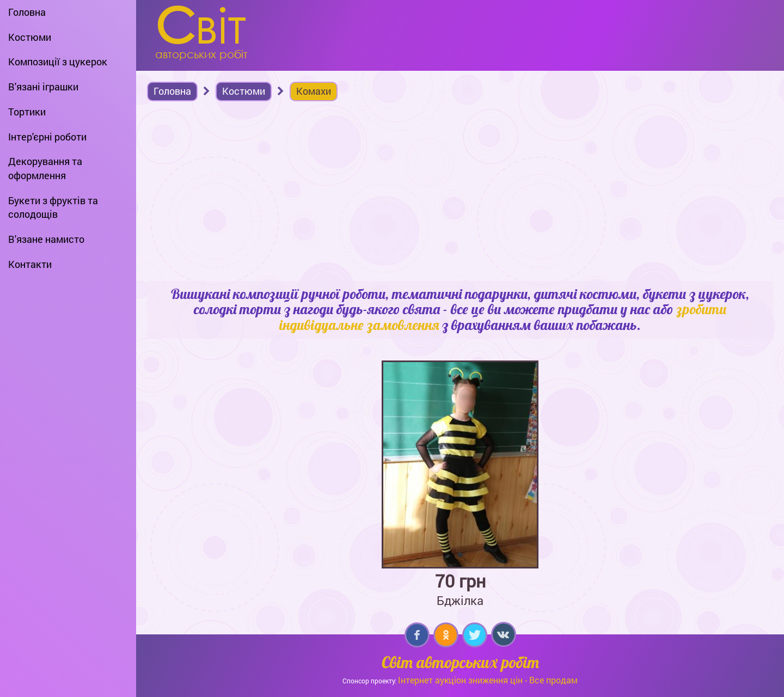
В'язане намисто (46, 239)
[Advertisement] (460, 194)
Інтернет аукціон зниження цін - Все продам (488, 680)
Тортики (27, 112)
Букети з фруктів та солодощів (53, 207)
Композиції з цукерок (58, 62)
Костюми (30, 37)
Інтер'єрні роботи (47, 137)
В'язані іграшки (43, 87)
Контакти (30, 264)
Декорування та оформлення (45, 168)
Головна (27, 12)
